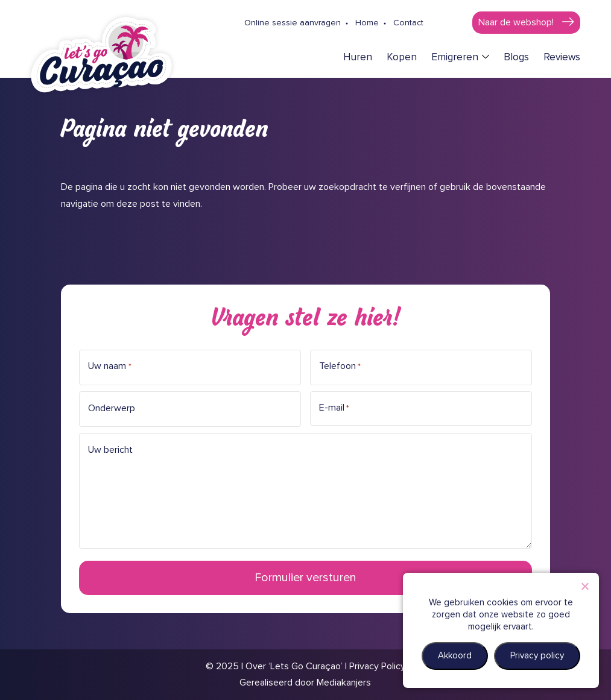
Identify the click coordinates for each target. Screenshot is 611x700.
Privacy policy (537, 656)
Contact (408, 23)
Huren (358, 58)
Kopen (402, 58)
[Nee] (584, 586)
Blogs (516, 58)
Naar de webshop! (517, 22)
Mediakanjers (344, 683)
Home (367, 23)
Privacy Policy (377, 666)
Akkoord (455, 656)
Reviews (562, 58)
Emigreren (455, 58)
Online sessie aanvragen (293, 23)
